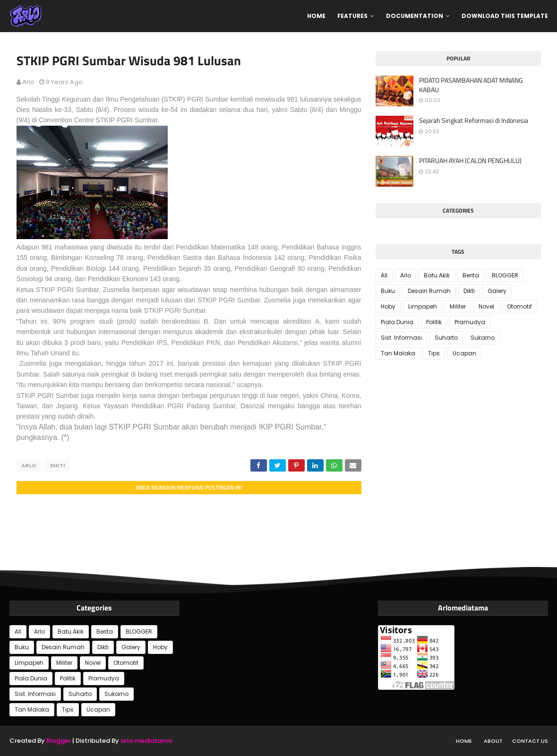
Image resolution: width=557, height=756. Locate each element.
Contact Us (530, 741)
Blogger (59, 741)
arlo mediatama (146, 741)
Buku (388, 291)
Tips (434, 353)
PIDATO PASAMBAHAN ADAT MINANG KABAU (471, 85)
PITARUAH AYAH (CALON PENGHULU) (470, 161)
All (384, 275)
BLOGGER (505, 275)
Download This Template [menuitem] (505, 16)
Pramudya (470, 322)
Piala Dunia (397, 322)
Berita (471, 275)
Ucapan (464, 353)
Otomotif (519, 306)
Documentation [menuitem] (415, 16)
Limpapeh (423, 306)
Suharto (446, 338)
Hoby (388, 306)
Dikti (58, 465)
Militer (458, 306)
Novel (486, 306)
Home (464, 741)
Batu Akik (437, 275)
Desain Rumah (429, 291)
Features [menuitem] (352, 16)
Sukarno (483, 338)
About (493, 741)
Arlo (28, 82)
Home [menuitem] (316, 16)
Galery (497, 291)
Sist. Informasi (401, 338)
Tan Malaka (398, 353)
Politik (434, 322)
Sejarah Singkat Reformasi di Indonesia (474, 120)
